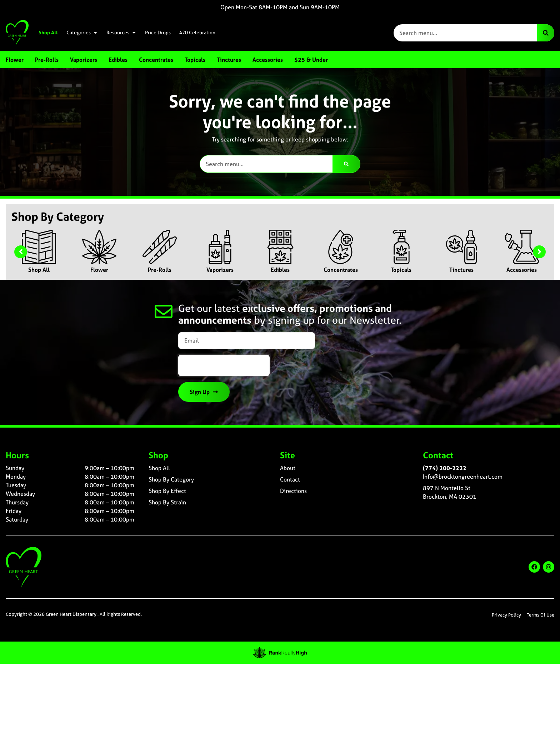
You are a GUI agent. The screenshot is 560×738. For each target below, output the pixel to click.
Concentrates (341, 270)
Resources (121, 33)
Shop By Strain (167, 502)
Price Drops (158, 33)
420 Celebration (197, 33)
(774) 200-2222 (445, 468)
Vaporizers (220, 270)
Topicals (401, 270)
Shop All (48, 33)
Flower (99, 270)
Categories (82, 33)
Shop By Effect (167, 491)
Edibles (280, 270)
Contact (290, 479)
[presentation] (224, 365)
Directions (293, 491)
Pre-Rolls (160, 270)
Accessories (522, 270)
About (288, 468)
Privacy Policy (506, 615)
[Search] (546, 33)
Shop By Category (171, 479)
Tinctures (461, 270)
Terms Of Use (541, 615)
